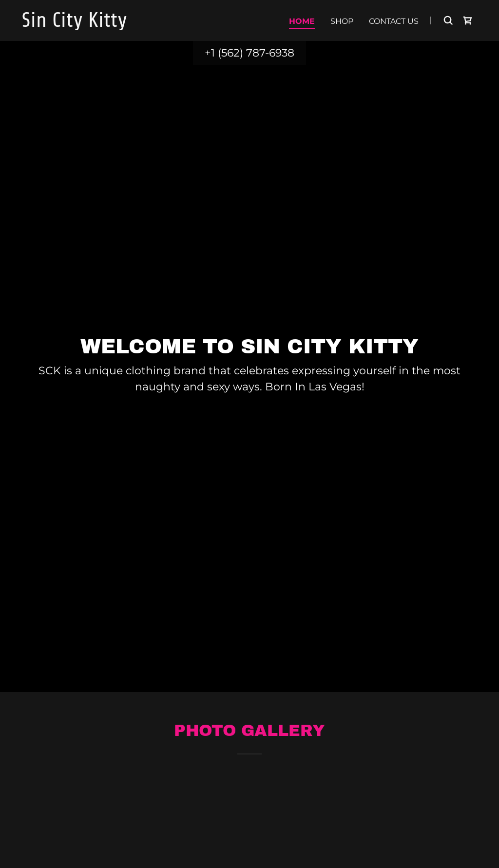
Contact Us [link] (394, 21)
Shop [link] (342, 21)
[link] (101, 24)
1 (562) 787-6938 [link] (253, 53)
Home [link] (302, 21)
